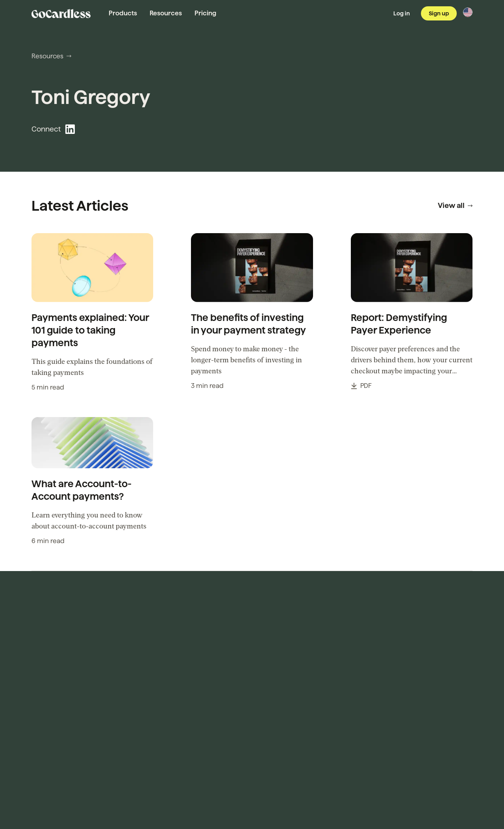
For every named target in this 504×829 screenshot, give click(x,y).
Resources (166, 13)
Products (123, 13)
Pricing (205, 13)
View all (455, 205)
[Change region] (468, 12)
